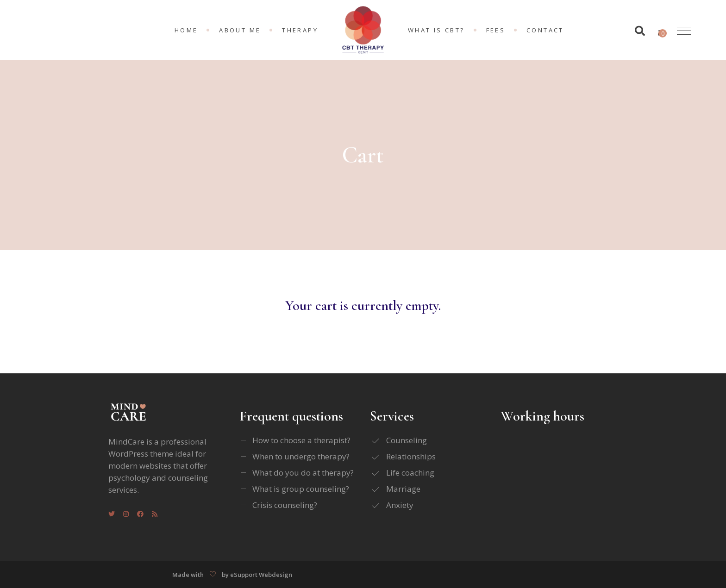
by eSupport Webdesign (257, 575)
